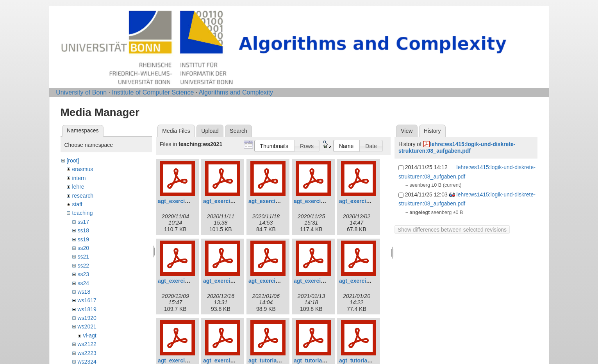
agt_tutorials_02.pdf (320, 360)
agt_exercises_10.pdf (367, 281)
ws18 (84, 292)
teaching (82, 213)
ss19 (83, 239)
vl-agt (89, 335)
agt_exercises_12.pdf (231, 360)
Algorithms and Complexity (236, 92)
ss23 (83, 274)
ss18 (83, 230)
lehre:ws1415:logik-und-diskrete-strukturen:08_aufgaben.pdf (457, 147)
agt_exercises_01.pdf (186, 201)
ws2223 (87, 353)
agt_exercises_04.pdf (321, 201)
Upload (210, 131)
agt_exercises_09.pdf (321, 281)
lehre (78, 187)
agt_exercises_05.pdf (367, 201)
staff (77, 204)
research (82, 196)
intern (79, 178)
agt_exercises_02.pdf (231, 201)
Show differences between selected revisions (452, 230)
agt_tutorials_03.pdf (365, 360)
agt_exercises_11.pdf (186, 360)
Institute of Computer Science (153, 92)
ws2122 (87, 344)
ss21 (83, 257)
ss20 (83, 248)
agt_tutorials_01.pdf (274, 360)
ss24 (83, 283)
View (407, 131)
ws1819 (87, 309)
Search (238, 131)
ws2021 (87, 327)
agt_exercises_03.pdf (276, 201)
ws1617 (87, 300)
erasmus (82, 169)
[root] (73, 161)
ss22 (83, 266)
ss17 (83, 222)
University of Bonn (81, 92)
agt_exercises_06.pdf (186, 281)
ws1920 (87, 318)
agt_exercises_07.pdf (231, 281)
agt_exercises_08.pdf (276, 281)
